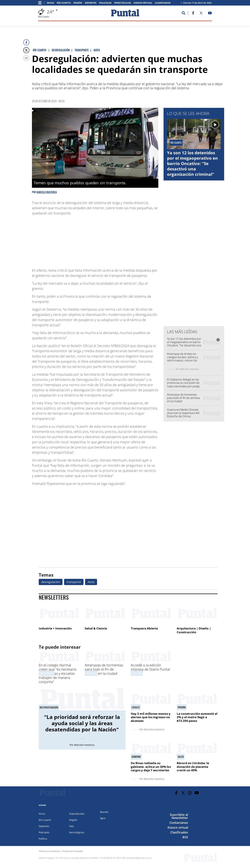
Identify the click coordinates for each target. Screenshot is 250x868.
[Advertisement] (131, 240)
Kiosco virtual (143, 3)
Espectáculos (123, 3)
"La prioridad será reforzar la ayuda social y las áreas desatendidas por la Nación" (82, 723)
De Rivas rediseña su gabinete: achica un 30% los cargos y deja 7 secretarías (151, 767)
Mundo (104, 812)
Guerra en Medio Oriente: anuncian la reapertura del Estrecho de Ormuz (183, 413)
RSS (185, 837)
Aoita (91, 582)
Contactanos (179, 823)
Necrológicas (77, 832)
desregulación (51, 582)
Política (43, 839)
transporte (74, 582)
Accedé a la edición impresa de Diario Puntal (150, 667)
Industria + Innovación (55, 628)
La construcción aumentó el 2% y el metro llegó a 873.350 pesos (197, 717)
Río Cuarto (64, 3)
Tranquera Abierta (144, 628)
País (72, 826)
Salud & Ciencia (96, 628)
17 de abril (137, 673)
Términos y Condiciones (49, 851)
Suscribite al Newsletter (179, 816)
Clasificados (163, 3)
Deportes (91, 3)
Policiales (105, 3)
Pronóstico (91, 673)
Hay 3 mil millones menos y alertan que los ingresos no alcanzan (151, 717)
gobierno (136, 757)
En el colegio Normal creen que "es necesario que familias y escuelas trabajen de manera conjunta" (58, 673)
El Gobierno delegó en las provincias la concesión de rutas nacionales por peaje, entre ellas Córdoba (184, 385)
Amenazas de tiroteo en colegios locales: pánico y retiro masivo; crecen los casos (182, 359)
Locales (136, 707)
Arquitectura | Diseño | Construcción (194, 630)
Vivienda (182, 707)
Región (78, 3)
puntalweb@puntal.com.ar (139, 858)
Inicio (50, 3)
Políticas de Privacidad (73, 851)
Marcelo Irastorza (47, 192)
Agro (103, 818)
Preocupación (46, 673)
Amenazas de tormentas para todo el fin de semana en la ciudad (183, 398)
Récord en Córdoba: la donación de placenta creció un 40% (193, 767)
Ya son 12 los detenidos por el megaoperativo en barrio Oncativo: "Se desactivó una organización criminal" (192, 163)
